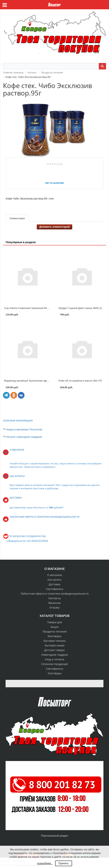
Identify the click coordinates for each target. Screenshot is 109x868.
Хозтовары (55, 673)
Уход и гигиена (55, 659)
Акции (54, 627)
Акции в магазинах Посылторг (24, 429)
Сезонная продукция (55, 664)
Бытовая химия (55, 645)
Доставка (54, 584)
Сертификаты (55, 589)
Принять (64, 863)
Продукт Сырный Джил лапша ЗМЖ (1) (80, 308)
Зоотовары (54, 636)
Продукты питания (55, 631)
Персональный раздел (54, 836)
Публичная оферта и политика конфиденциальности (55, 594)
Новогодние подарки (55, 655)
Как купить (54, 580)
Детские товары (54, 650)
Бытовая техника (55, 641)
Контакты (55, 598)
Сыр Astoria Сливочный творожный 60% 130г (29, 308)
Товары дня (55, 622)
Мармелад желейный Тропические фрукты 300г (31, 381)
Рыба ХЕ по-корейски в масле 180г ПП (80, 381)
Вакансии (55, 603)
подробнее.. (45, 863)
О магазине (55, 575)
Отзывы (54, 607)
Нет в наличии (55, 183)
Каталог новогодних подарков (24, 437)
